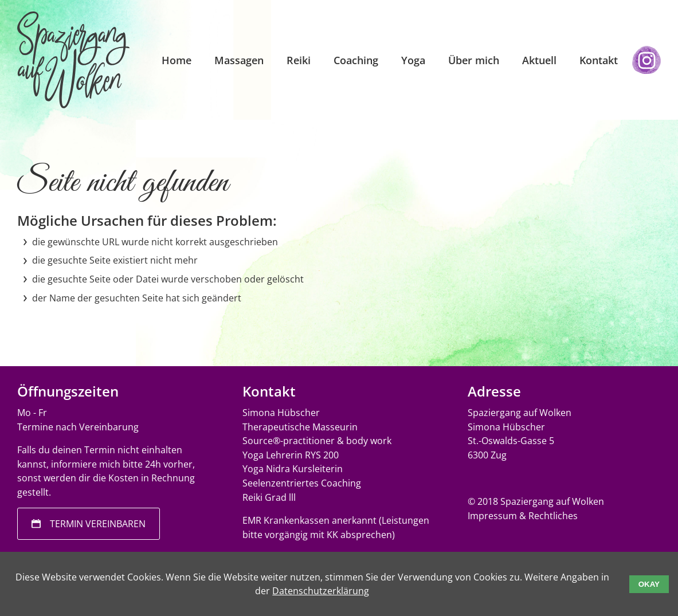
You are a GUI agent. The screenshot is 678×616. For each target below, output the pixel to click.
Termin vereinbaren (98, 524)
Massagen (239, 60)
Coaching (356, 60)
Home (177, 60)
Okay (649, 584)
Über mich (474, 60)
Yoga (413, 60)
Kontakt (599, 60)
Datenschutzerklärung (321, 591)
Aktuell (539, 60)
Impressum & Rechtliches (523, 516)
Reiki (299, 60)
